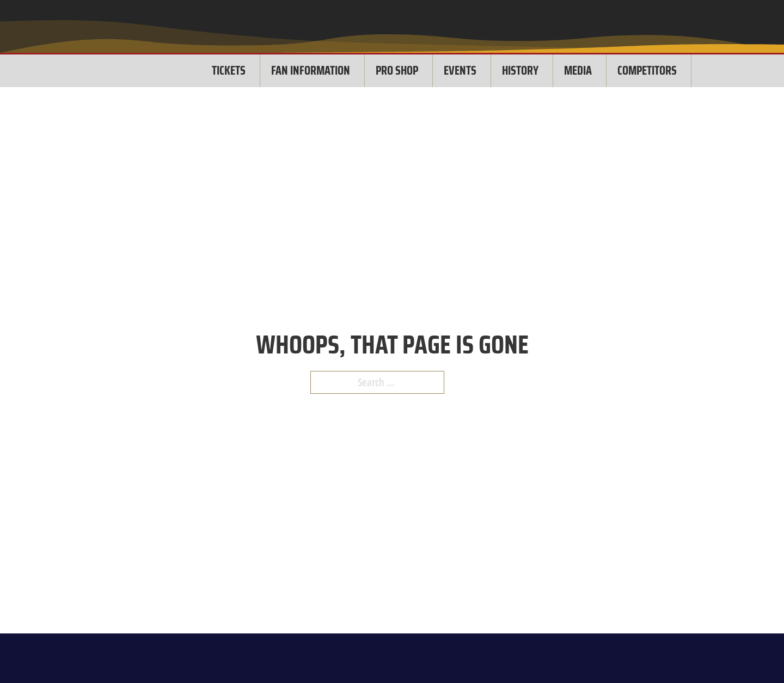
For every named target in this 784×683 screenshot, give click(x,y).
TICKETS (229, 71)
